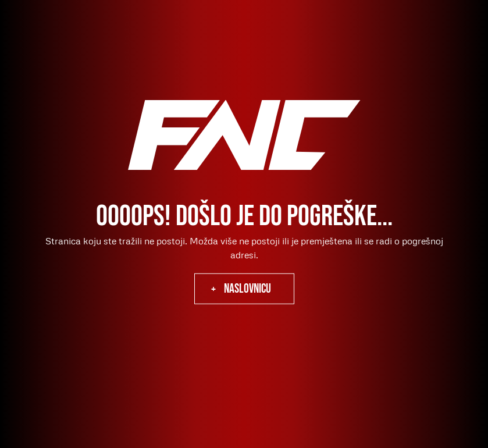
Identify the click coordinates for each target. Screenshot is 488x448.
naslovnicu (247, 289)
